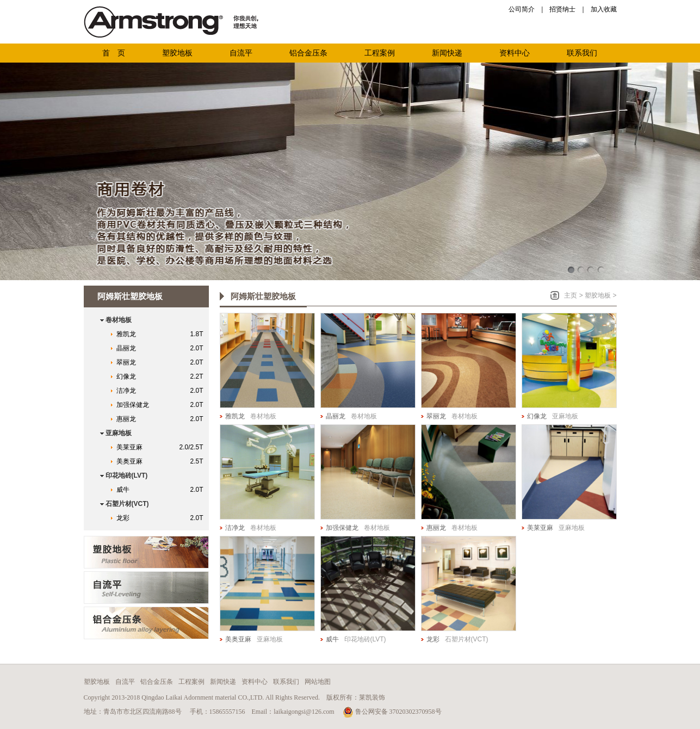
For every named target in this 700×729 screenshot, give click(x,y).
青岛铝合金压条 (146, 623)
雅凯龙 (163, 334)
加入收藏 (604, 9)
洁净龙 (163, 391)
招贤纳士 (562, 9)
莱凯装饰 (372, 697)
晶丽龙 (163, 348)
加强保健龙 (163, 405)
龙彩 (163, 518)
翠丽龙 (163, 362)
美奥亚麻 (163, 461)
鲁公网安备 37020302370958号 (392, 712)
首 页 (114, 53)
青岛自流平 (146, 588)
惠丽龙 (163, 419)
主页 (571, 295)
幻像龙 (163, 376)
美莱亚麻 (163, 447)
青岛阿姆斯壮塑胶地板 (146, 552)
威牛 (163, 490)
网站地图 (318, 682)
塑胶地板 (598, 295)
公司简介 (522, 9)
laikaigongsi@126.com (304, 712)
